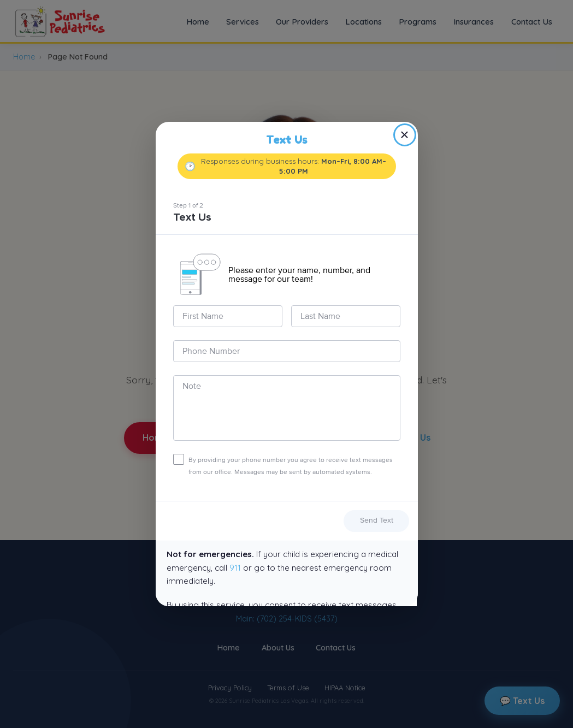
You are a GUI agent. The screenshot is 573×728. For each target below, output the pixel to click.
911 (235, 568)
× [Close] (404, 135)
